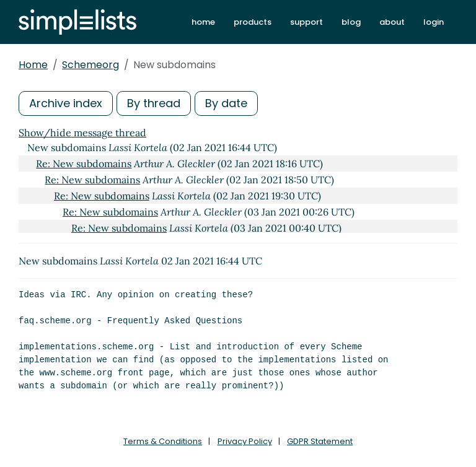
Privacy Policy (245, 441)
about (392, 22)
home (203, 22)
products (253, 22)
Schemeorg (90, 65)
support (306, 22)
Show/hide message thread (82, 133)
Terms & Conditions (163, 441)
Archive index (66, 103)
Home (33, 65)
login (434, 22)
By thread (154, 103)
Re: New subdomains (84, 164)
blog (351, 22)
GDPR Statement (320, 441)
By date (226, 103)
